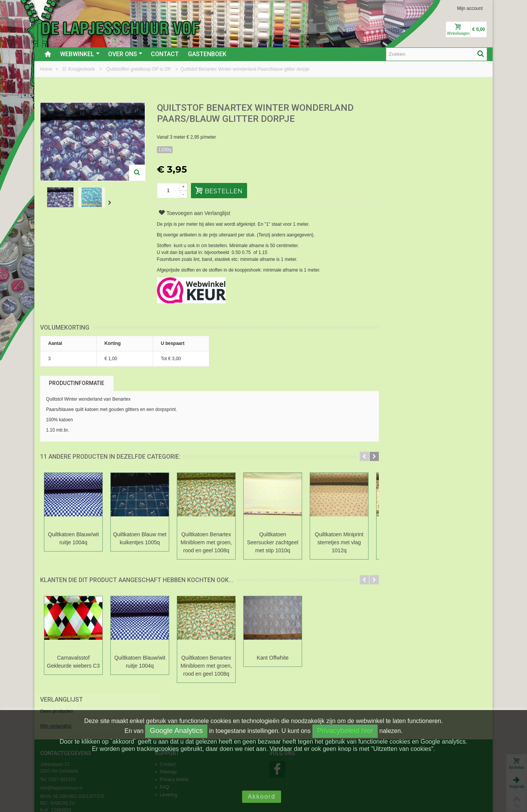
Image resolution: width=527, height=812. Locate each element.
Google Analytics (176, 730)
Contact (165, 54)
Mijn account (470, 8)
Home (47, 69)
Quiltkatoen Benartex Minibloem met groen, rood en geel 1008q (206, 542)
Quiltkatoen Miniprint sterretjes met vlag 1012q (339, 542)
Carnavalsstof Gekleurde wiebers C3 (73, 662)
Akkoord (262, 797)
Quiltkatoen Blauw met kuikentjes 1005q (140, 538)
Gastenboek (207, 54)
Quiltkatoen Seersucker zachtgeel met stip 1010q (273, 542)
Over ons (125, 54)
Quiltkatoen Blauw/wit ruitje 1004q (73, 538)
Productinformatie (77, 383)
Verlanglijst (405, 108)
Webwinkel (80, 54)
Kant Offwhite (273, 658)
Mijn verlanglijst (399, 135)
